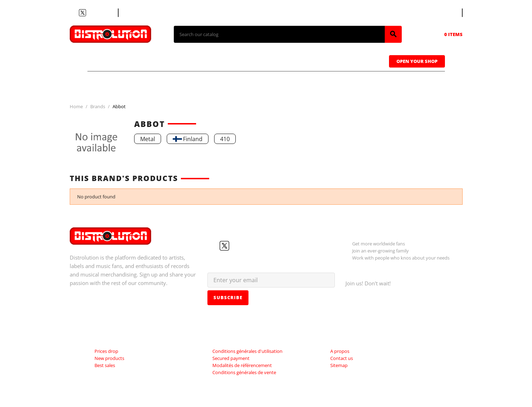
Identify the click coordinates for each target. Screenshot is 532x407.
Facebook (74, 13)
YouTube (91, 13)
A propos (340, 351)
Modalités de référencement (242, 365)
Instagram (99, 13)
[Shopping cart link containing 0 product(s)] (444, 34)
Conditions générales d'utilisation (247, 351)
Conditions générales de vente (244, 372)
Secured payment (231, 358)
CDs (161, 60)
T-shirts (114, 60)
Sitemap (339, 365)
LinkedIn (108, 13)
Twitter (82, 13)
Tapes (253, 60)
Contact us (137, 13)
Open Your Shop (417, 61)
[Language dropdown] (449, 13)
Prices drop (106, 351)
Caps (298, 60)
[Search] (279, 34)
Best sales (105, 365)
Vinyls (206, 60)
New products (109, 358)
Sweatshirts (354, 60)
